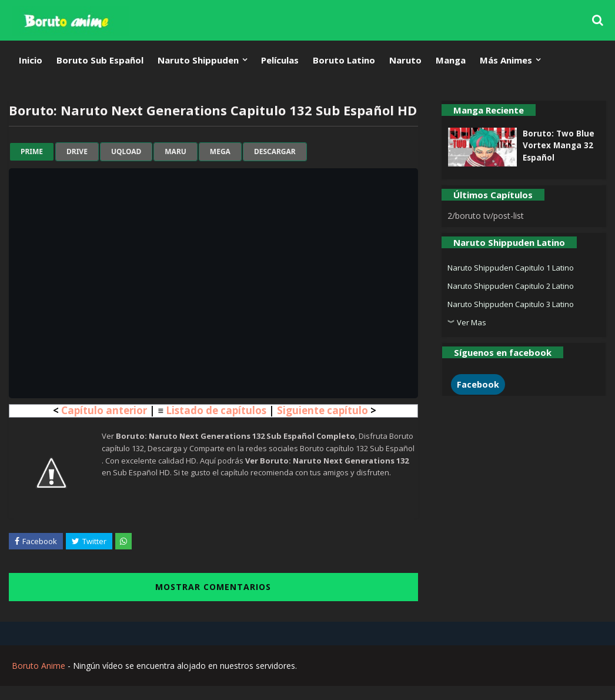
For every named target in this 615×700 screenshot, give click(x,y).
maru (176, 152)
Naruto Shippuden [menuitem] (198, 60)
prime (32, 152)
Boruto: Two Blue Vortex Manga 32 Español (559, 146)
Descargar (275, 152)
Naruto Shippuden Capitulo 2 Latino (511, 286)
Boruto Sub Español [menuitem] (100, 60)
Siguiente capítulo (322, 410)
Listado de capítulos (216, 410)
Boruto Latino (344, 60)
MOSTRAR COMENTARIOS (213, 587)
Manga (451, 60)
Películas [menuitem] (280, 60)
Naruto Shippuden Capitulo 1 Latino (511, 268)
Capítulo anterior (104, 410)
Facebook (478, 384)
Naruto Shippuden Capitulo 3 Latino (511, 304)
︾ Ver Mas (467, 322)
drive (77, 152)
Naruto (405, 60)
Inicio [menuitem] (31, 60)
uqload (126, 152)
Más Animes (506, 60)
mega (220, 152)
